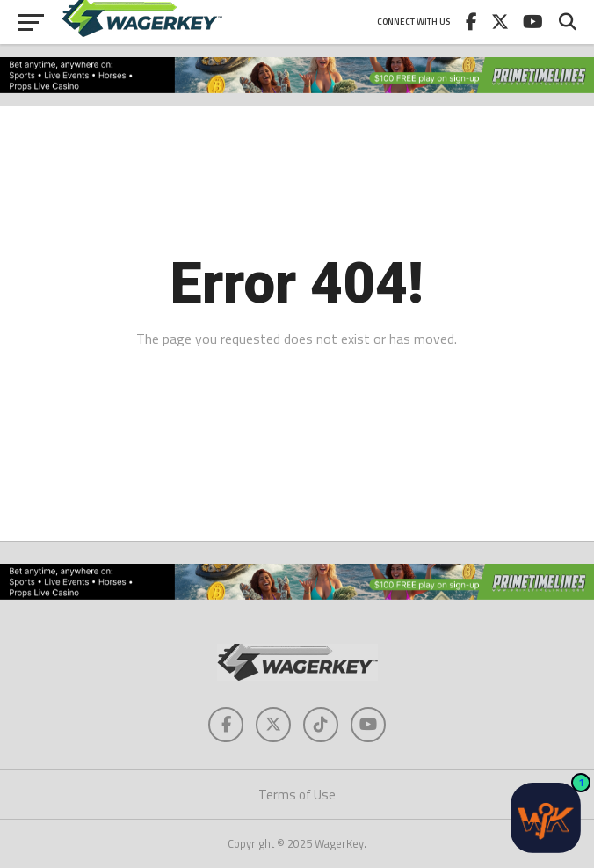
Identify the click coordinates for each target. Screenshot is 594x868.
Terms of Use (297, 795)
